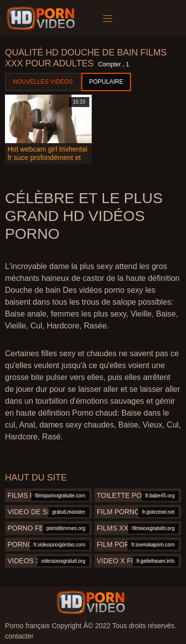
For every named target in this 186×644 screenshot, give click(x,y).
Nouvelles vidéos (43, 82)
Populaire (106, 82)
